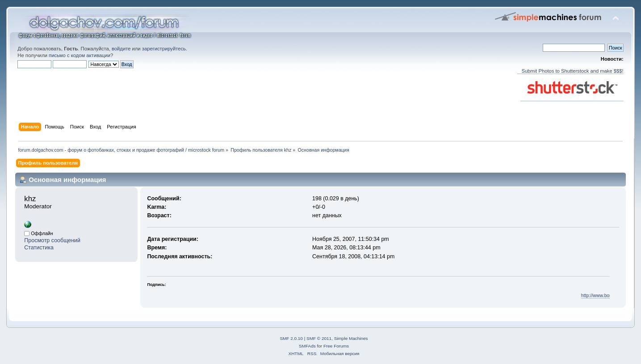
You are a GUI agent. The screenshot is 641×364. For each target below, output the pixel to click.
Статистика (39, 248)
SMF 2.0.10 (291, 338)
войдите (121, 49)
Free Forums (336, 346)
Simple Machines (351, 338)
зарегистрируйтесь (164, 49)
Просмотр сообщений (52, 240)
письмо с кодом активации (80, 55)
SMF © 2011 (319, 338)
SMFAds (307, 346)
